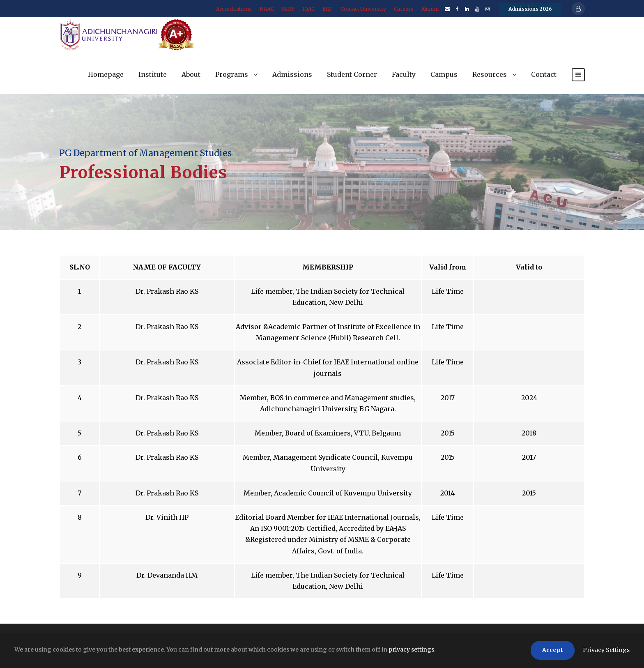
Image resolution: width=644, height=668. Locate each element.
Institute (153, 74)
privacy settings (411, 650)
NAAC (267, 9)
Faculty (404, 74)
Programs (232, 74)
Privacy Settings (606, 650)
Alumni (430, 9)
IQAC (308, 9)
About (191, 74)
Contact (544, 74)
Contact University (363, 9)
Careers (404, 9)
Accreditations (234, 9)
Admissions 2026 (530, 9)
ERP (328, 9)
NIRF (288, 9)
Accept (553, 650)
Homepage (106, 74)
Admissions (292, 74)
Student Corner (352, 74)
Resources (490, 74)
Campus (444, 74)
